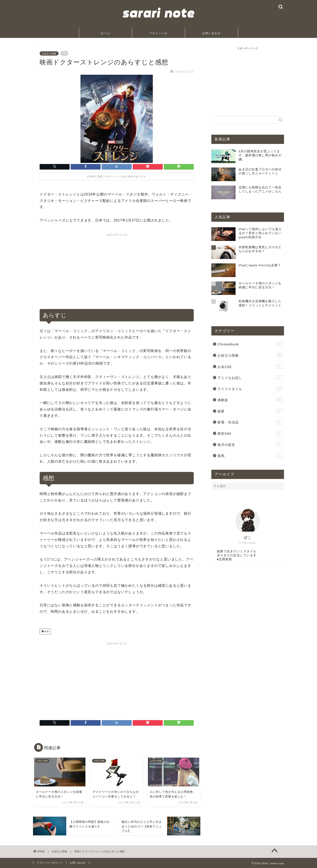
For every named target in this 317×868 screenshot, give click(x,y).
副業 (250, 411)
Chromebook (250, 344)
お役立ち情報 (49, 53)
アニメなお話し (250, 377)
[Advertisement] (117, 269)
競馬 (250, 455)
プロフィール (158, 33)
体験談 (250, 400)
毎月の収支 (250, 444)
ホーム (105, 33)
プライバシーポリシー (50, 863)
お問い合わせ (212, 33)
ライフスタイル (250, 389)
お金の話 (250, 366)
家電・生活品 (250, 422)
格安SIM (250, 433)
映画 (46, 631)
